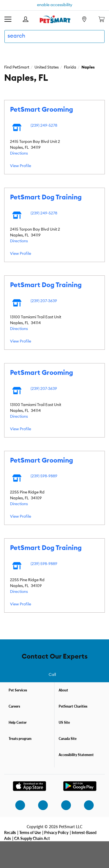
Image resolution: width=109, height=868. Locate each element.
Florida (70, 67)
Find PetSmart (17, 67)
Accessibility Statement (76, 755)
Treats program (20, 739)
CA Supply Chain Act (32, 838)
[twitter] (63, 805)
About (63, 690)
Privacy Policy (56, 832)
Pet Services (18, 690)
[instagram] (17, 805)
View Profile (21, 166)
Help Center (18, 722)
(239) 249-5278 (44, 126)
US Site (64, 722)
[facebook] (40, 805)
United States (47, 67)
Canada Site (68, 739)
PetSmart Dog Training (46, 197)
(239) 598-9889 (44, 476)
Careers (14, 706)
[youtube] (86, 805)
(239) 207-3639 (44, 301)
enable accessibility (55, 5)
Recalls (10, 832)
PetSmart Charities (73, 706)
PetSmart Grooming (42, 110)
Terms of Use (30, 832)
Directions (19, 153)
